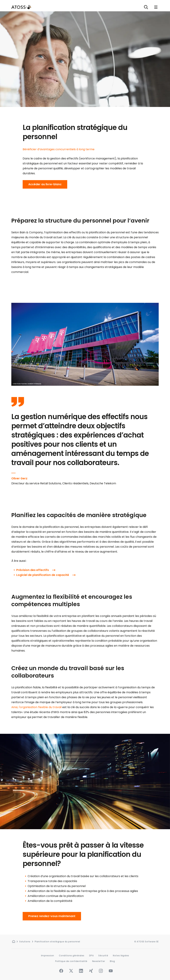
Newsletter (99, 961)
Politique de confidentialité (71, 961)
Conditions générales (72, 956)
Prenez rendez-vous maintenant (52, 916)
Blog (112, 961)
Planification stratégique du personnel (57, 942)
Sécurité (103, 956)
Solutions (25, 942)
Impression (48, 956)
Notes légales (121, 956)
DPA (91, 956)
